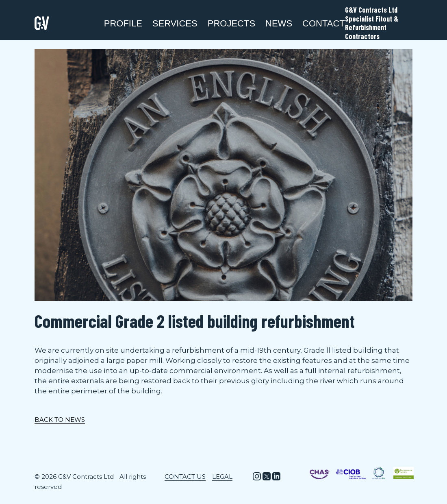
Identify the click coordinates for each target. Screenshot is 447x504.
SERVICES (175, 23)
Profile (123, 23)
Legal (222, 477)
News (279, 23)
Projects (231, 23)
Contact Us (185, 477)
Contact (324, 23)
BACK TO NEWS (60, 420)
